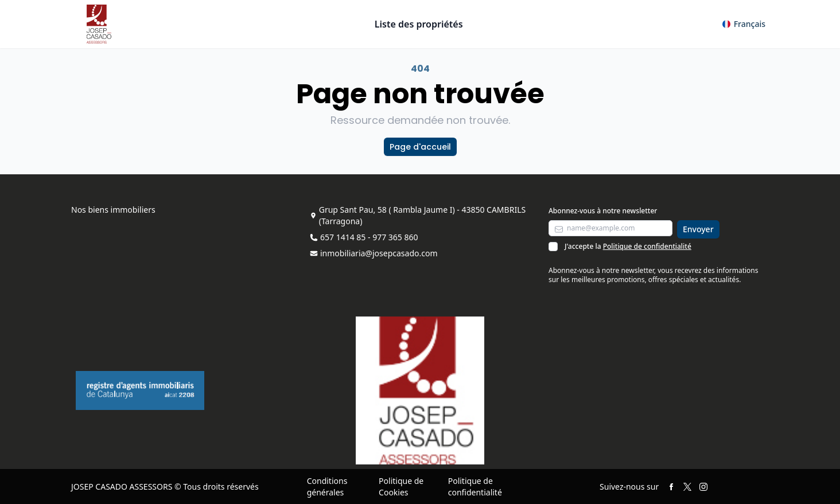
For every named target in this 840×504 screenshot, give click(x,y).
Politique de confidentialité (647, 246)
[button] (744, 24)
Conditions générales (327, 487)
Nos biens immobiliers (113, 210)
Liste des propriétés (419, 24)
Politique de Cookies (401, 487)
